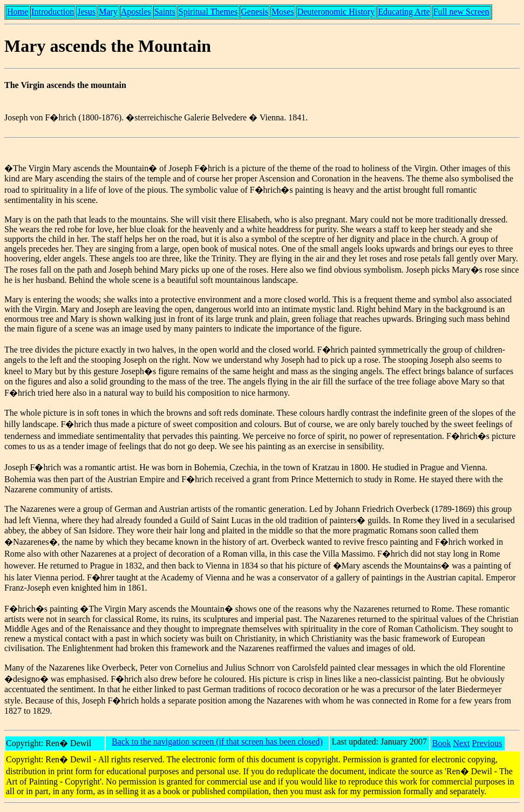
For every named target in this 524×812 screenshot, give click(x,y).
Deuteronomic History (336, 12)
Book (442, 743)
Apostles (136, 12)
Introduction (53, 12)
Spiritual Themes (208, 12)
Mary (108, 12)
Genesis (254, 12)
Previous (487, 743)
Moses (283, 12)
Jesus (86, 12)
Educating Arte (404, 12)
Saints (165, 12)
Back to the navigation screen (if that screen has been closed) (217, 742)
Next (461, 743)
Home (18, 12)
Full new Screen (461, 12)
